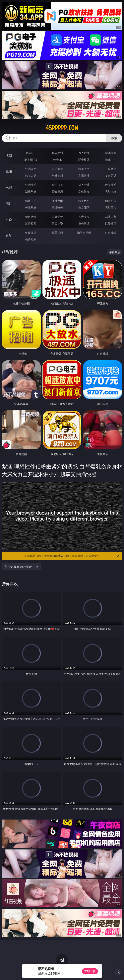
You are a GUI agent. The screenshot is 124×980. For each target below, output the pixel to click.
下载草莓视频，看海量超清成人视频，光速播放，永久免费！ (72, 556)
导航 (9, 236)
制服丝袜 (31, 192)
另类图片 (111, 207)
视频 (9, 172)
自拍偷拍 (57, 169)
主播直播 (84, 176)
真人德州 (57, 153)
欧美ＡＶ (84, 169)
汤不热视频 (84, 233)
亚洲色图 (57, 201)
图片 (9, 204)
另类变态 (111, 192)
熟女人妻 (31, 176)
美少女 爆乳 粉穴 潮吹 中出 (21, 567)
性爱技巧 (111, 223)
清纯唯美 (57, 207)
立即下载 (90, 971)
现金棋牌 (84, 160)
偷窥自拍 (31, 201)
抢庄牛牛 (111, 160)
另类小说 (57, 223)
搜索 (114, 138)
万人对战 (84, 153)
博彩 (9, 156)
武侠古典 (111, 217)
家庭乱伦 (57, 217)
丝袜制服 (57, 176)
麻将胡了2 (31, 160)
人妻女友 (84, 217)
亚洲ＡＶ (31, 169)
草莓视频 (57, 233)
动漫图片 (111, 201)
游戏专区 (111, 153)
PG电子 (31, 153)
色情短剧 (31, 239)
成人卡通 (84, 185)
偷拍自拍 (57, 185)
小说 (9, 220)
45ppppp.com (62, 128)
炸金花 (57, 160)
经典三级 (57, 192)
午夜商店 (31, 233)
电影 (9, 188)
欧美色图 (84, 201)
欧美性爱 (111, 185)
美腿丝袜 (31, 207)
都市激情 (31, 217)
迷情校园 (31, 223)
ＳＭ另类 (111, 176)
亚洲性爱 (31, 185)
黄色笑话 (84, 223)
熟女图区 (84, 207)
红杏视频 (111, 233)
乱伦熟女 (84, 192)
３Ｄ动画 (111, 169)
